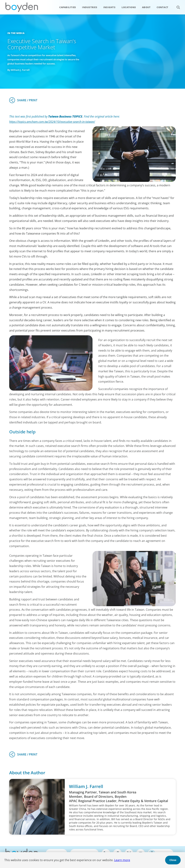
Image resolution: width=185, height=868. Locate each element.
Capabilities (68, 7)
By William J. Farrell (19, 70)
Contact (162, 7)
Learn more (122, 860)
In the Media (16, 33)
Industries (90, 7)
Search (176, 5)
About (146, 7)
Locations (129, 7)
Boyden (22, 7)
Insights (109, 7)
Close (173, 860)
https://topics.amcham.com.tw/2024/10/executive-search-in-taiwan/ (52, 122)
